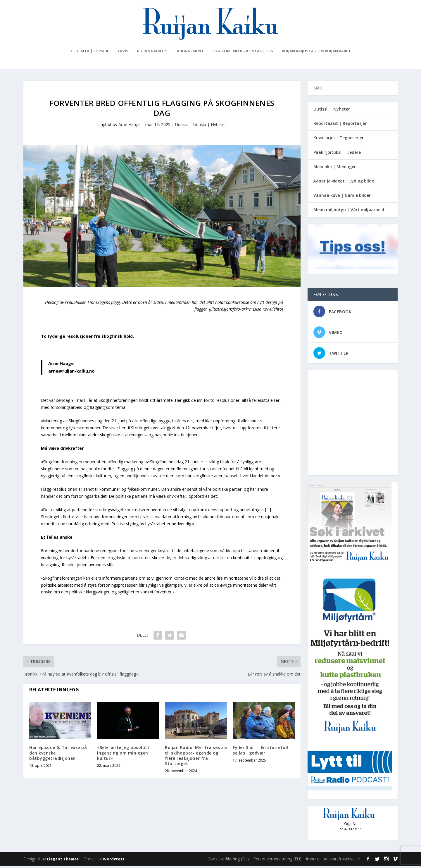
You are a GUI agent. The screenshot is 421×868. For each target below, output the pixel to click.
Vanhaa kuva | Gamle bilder (342, 198)
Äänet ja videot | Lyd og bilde (344, 183)
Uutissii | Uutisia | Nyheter (201, 127)
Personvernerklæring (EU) (277, 861)
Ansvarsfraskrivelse (342, 861)
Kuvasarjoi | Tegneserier (339, 140)
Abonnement (190, 53)
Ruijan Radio (150, 53)
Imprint (313, 861)
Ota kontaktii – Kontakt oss (243, 53)
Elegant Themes (63, 861)
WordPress (114, 861)
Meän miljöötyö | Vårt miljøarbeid (349, 212)
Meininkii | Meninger (335, 169)
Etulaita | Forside (90, 53)
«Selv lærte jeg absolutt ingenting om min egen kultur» (123, 755)
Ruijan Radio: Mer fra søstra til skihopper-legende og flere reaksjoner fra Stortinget (196, 758)
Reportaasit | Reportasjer (340, 126)
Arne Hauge (130, 127)
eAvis (123, 53)
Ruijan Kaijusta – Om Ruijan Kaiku (316, 53)
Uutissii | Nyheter (332, 111)
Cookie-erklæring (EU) (228, 861)
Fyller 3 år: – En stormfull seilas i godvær (260, 752)
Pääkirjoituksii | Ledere (337, 155)
